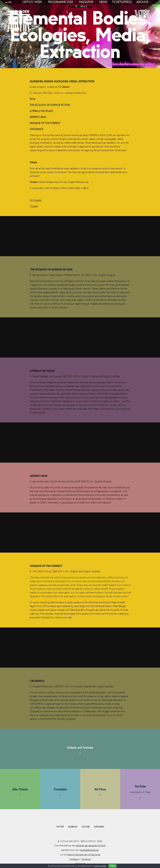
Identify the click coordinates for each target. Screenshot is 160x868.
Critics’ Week (32, 2)
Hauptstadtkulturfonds (89, 850)
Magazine (86, 2)
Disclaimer (86, 859)
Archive (142, 2)
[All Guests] (36, 200)
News (103, 2)
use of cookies (100, 866)
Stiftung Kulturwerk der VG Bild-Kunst (84, 855)
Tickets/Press (122, 2)
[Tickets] (34, 206)
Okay (113, 866)
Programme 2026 (60, 2)
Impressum (74, 859)
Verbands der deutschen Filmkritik (90, 846)
